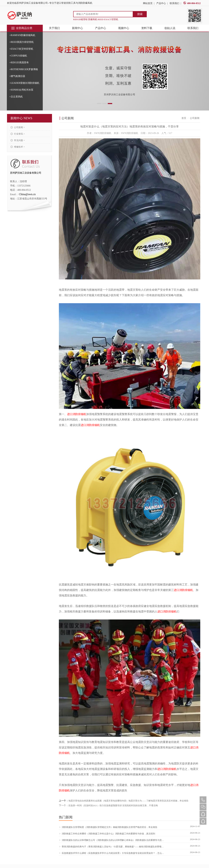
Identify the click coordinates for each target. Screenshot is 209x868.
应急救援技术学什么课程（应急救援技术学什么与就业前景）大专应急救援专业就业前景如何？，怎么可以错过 (112, 853)
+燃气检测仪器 (17, 76)
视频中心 (124, 28)
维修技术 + (18, 147)
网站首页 (148, 3)
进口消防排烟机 (77, 414)
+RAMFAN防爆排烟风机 (22, 35)
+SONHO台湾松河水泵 (21, 90)
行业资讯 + (18, 134)
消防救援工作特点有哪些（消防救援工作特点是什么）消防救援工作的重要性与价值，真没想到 (107, 834)
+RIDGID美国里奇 (19, 63)
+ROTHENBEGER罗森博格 (24, 69)
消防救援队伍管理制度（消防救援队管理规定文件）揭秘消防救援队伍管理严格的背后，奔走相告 (108, 827)
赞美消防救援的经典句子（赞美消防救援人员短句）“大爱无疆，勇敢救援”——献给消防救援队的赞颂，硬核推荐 (112, 847)
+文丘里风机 (16, 97)
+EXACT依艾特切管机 (21, 49)
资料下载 (147, 28)
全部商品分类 (22, 28)
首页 (184, 118)
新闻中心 (77, 28)
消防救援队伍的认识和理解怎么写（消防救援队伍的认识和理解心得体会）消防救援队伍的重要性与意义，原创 (112, 840)
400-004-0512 (192, 3)
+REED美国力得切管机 (22, 42)
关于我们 (54, 28)
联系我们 (174, 3)
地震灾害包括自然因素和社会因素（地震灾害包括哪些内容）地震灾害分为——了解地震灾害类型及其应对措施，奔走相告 (128, 801)
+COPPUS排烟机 (18, 56)
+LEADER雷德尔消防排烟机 (24, 83)
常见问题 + (18, 140)
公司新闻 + (18, 127)
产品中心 (161, 3)
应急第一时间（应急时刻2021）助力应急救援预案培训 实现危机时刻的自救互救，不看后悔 (113, 805)
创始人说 (170, 28)
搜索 (140, 14)
